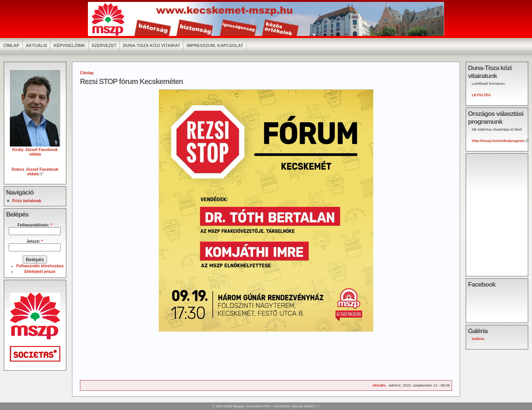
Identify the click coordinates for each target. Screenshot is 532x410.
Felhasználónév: (35, 225)
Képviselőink (69, 45)
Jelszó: (35, 241)
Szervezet (104, 45)
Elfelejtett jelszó (40, 271)
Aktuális (37, 45)
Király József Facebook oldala (35, 150)
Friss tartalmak (27, 201)
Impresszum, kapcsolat (215, 45)
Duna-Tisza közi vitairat (151, 45)
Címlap (11, 45)
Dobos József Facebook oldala (35, 171)
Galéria (478, 339)
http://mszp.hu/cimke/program (498, 141)
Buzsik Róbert (304, 406)
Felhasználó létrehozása (40, 266)
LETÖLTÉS (481, 95)
